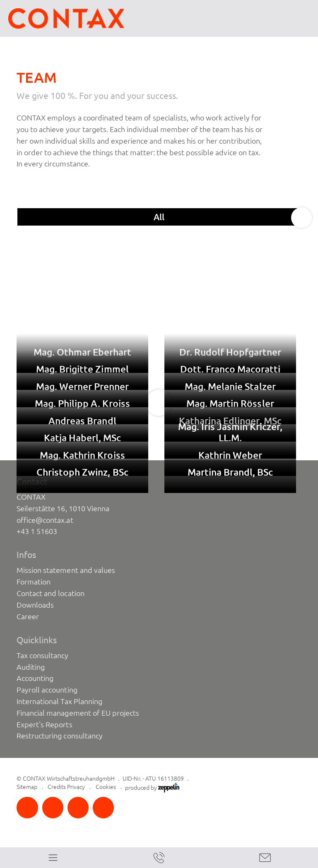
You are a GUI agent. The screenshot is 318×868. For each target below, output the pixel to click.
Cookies (106, 787)
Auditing (31, 667)
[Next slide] (301, 218)
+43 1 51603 (37, 531)
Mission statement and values (66, 570)
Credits (57, 787)
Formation (34, 582)
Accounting (35, 678)
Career (28, 616)
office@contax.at (45, 520)
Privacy (76, 787)
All (159, 217)
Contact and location (50, 593)
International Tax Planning (59, 701)
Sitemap (27, 787)
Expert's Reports (44, 724)
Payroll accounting (47, 690)
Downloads (35, 605)
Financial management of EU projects (78, 713)
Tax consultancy (42, 655)
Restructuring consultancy (60, 736)
